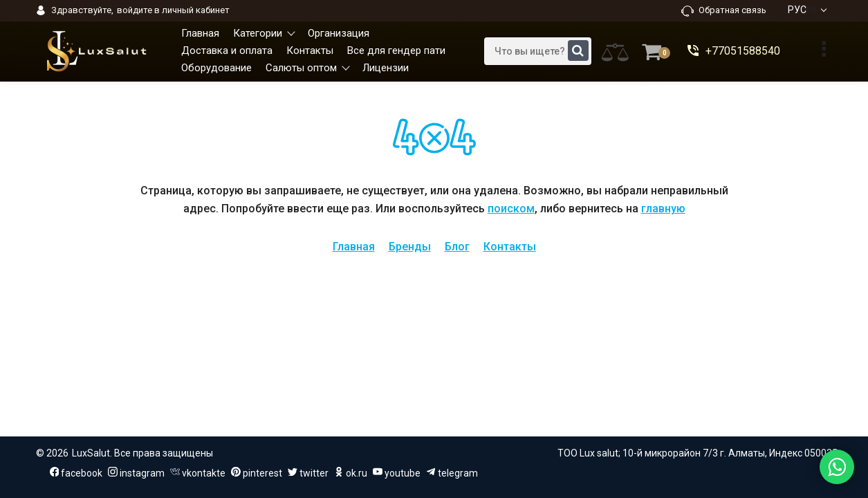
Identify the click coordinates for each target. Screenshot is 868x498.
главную (663, 209)
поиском (511, 209)
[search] (538, 51)
